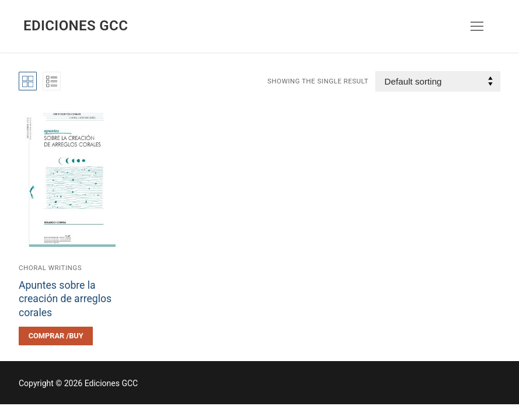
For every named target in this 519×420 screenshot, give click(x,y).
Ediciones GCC (76, 26)
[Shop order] (438, 81)
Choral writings (50, 268)
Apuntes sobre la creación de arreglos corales (65, 299)
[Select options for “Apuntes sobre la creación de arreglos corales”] (56, 336)
